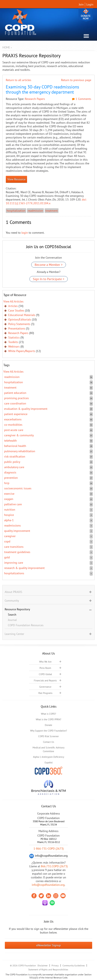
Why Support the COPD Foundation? (49, 731)
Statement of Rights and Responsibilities (48, 970)
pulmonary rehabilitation (20, 451)
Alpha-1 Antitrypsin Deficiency (49, 757)
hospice (9, 515)
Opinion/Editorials (20, 319)
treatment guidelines (17, 552)
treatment (52, 211)
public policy (12, 462)
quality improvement (17, 531)
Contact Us (48, 742)
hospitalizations (14, 573)
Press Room (45, 668)
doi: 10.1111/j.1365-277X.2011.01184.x (46, 201)
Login (90, 4)
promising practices (17, 398)
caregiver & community (19, 435)
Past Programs (45, 693)
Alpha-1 (9, 520)
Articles (13, 306)
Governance (45, 687)
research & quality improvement (24, 568)
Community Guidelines (74, 966)
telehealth (10, 441)
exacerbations (13, 419)
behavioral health (15, 446)
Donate (86, 15)
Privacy (55, 966)
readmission (35, 211)
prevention (11, 478)
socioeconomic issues (18, 488)
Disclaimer (43, 966)
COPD (7, 541)
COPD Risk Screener (48, 736)
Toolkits (13, 342)
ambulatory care (14, 467)
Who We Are (45, 662)
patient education (15, 393)
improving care (14, 563)
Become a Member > (49, 265)
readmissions (12, 525)
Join (81, 4)
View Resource (16, 179)
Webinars (14, 346)
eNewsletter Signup (48, 945)
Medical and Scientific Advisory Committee (48, 749)
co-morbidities (13, 425)
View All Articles (13, 301)
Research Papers (35, 99)
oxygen (9, 499)
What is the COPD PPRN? (48, 719)
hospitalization (16, 211)
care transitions (14, 547)
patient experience (16, 414)
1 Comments (82, 99)
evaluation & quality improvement (26, 409)
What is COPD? (48, 714)
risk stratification (15, 456)
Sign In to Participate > (49, 279)
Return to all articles (19, 80)
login (25, 233)
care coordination (15, 403)
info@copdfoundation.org (48, 885)
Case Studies (16, 310)
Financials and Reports (45, 680)
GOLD (7, 557)
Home (6, 47)
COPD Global (45, 674)
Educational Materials (22, 315)
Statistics (14, 337)
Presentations (17, 328)
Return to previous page (76, 80)
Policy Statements (19, 324)
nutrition (10, 510)
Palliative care (13, 504)
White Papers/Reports (22, 351)
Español (49, 762)
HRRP (7, 483)
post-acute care (14, 430)
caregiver (10, 536)
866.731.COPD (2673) (54, 866)
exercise (9, 494)
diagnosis (10, 472)
